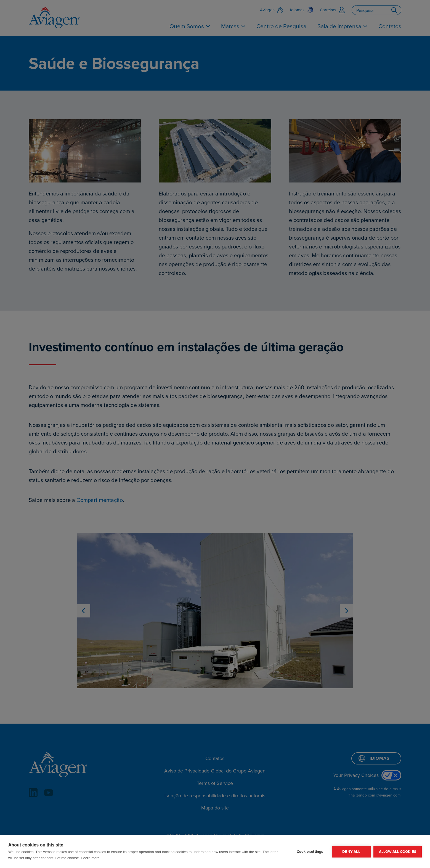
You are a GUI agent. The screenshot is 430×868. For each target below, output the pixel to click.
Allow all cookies (398, 851)
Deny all (351, 851)
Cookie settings (310, 851)
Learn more (90, 858)
